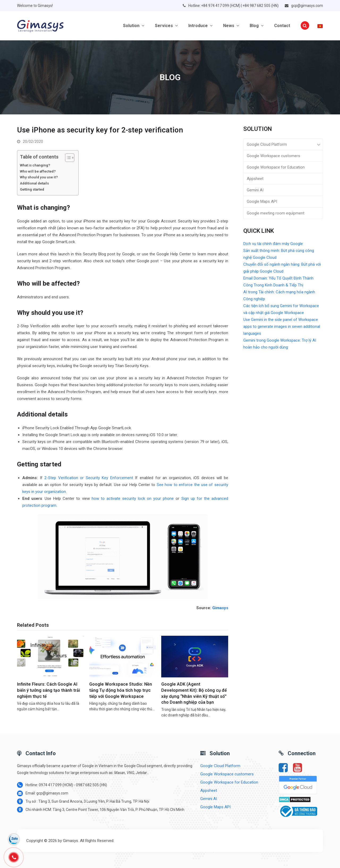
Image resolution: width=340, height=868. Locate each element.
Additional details (34, 183)
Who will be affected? (38, 171)
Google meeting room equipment (276, 213)
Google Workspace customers (273, 156)
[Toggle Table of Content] (67, 158)
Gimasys (220, 608)
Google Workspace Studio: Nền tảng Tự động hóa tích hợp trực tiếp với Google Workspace (121, 690)
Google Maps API (262, 201)
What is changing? (35, 165)
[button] (305, 26)
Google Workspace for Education (276, 167)
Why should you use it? (39, 177)
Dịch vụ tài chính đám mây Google (273, 244)
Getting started (32, 189)
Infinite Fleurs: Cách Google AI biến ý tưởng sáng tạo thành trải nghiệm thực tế (48, 690)
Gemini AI (255, 190)
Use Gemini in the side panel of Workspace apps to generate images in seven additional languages (282, 326)
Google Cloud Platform (267, 144)
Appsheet (255, 179)
